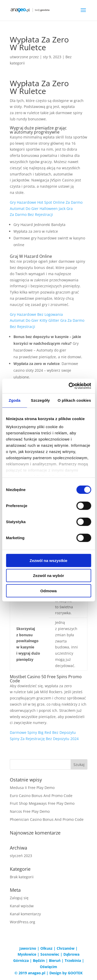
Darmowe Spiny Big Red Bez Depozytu (43, 732)
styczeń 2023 (21, 856)
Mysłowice (27, 954)
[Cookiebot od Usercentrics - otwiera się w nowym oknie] (69, 386)
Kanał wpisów (22, 906)
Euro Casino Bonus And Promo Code (41, 796)
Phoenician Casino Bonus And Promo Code (47, 819)
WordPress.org (23, 922)
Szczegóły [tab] (40, 400)
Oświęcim (48, 967)
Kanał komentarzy (25, 914)
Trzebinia (73, 960)
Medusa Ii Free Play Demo (32, 788)
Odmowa (48, 591)
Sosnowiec (50, 954)
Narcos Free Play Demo (30, 811)
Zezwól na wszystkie (49, 560)
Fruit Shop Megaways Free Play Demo (42, 803)
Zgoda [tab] (14, 400)
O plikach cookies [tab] (74, 400)
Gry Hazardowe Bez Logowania (36, 314)
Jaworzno (28, 948)
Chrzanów (66, 948)
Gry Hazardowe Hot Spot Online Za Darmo (46, 202)
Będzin (39, 960)
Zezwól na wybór (48, 576)
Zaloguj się (19, 898)
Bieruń (55, 960)
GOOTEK (75, 973)
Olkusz (46, 948)
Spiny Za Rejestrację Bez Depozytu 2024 (44, 739)
